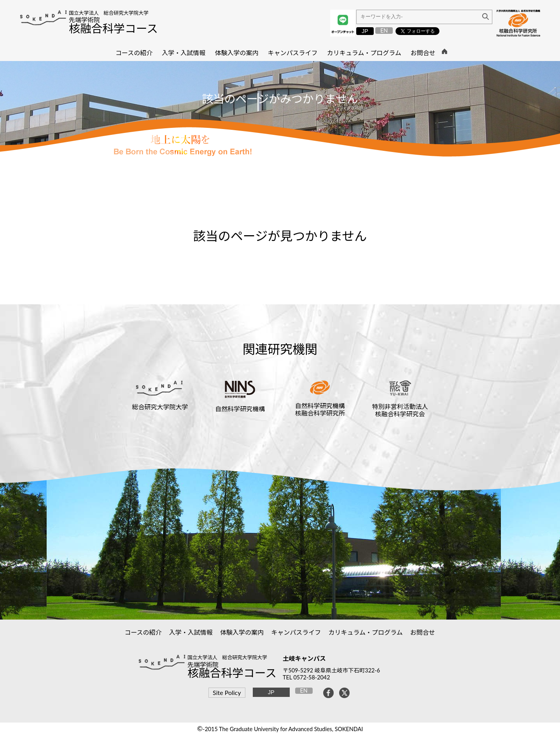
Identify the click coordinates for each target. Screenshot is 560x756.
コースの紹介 (143, 632)
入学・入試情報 (191, 632)
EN (384, 31)
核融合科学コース (113, 28)
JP (365, 31)
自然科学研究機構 (240, 409)
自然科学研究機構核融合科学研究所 (320, 409)
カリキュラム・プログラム (366, 632)
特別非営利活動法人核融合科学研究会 (400, 410)
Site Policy (227, 692)
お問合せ (423, 632)
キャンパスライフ (296, 632)
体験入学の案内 (242, 632)
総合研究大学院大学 (160, 407)
